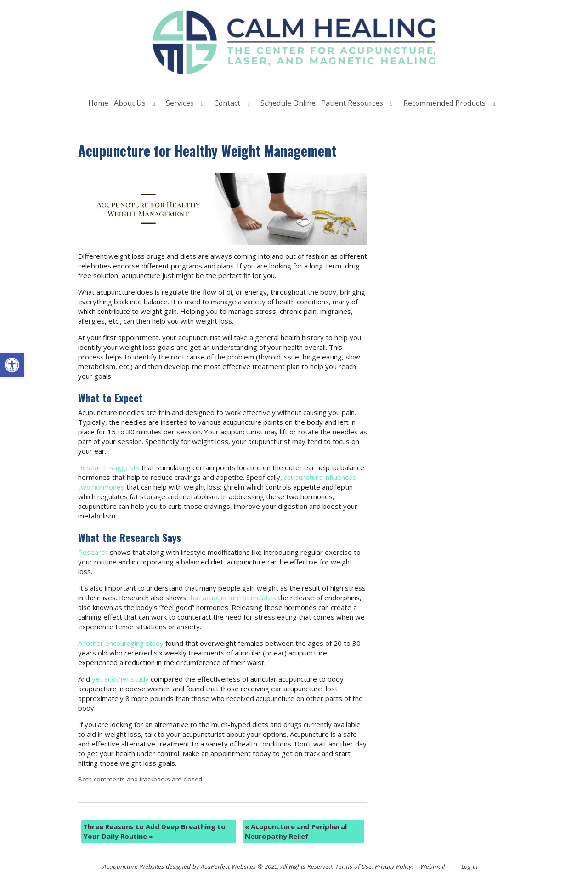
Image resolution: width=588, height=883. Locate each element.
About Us (130, 103)
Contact (227, 103)
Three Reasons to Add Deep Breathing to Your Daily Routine (154, 831)
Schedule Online (288, 103)
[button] (12, 365)
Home (98, 103)
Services (180, 103)
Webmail (433, 866)
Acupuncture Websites (133, 866)
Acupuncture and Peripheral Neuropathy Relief (296, 831)
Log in (469, 866)
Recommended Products (444, 103)
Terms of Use (353, 866)
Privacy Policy (393, 866)
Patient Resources (352, 103)
